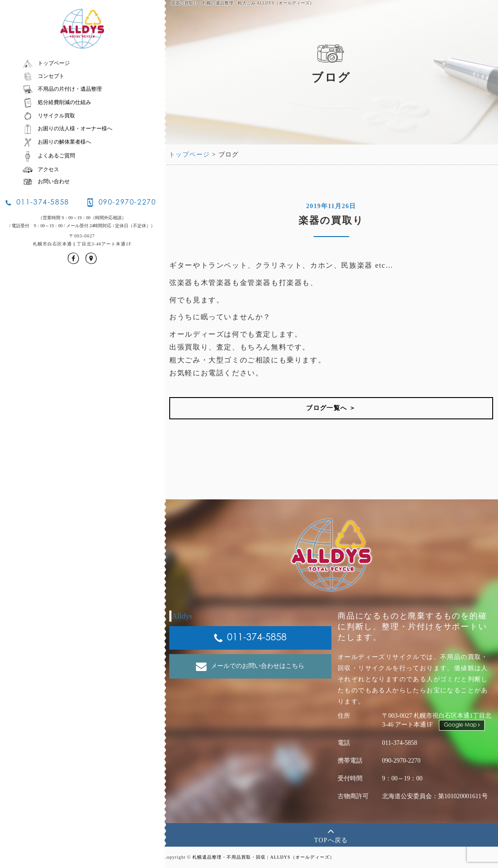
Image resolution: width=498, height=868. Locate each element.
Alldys (182, 616)
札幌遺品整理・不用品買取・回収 (229, 857)
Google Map (462, 725)
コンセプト (43, 76)
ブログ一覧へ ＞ (331, 408)
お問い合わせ (46, 181)
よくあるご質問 (49, 156)
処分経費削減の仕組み (57, 102)
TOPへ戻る (331, 834)
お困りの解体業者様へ (57, 142)
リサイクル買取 (49, 116)
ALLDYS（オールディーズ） (302, 857)
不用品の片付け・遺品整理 (62, 89)
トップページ (46, 63)
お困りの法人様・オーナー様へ (67, 129)
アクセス (41, 169)
